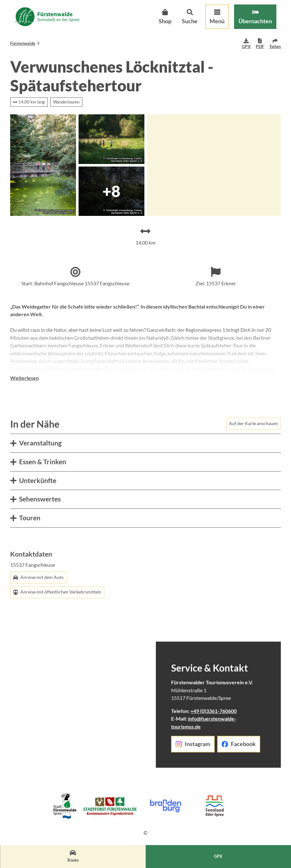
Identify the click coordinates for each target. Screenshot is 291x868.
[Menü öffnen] (211, 23)
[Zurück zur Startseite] (53, 22)
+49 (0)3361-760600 (214, 719)
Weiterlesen (24, 386)
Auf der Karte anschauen (253, 432)
